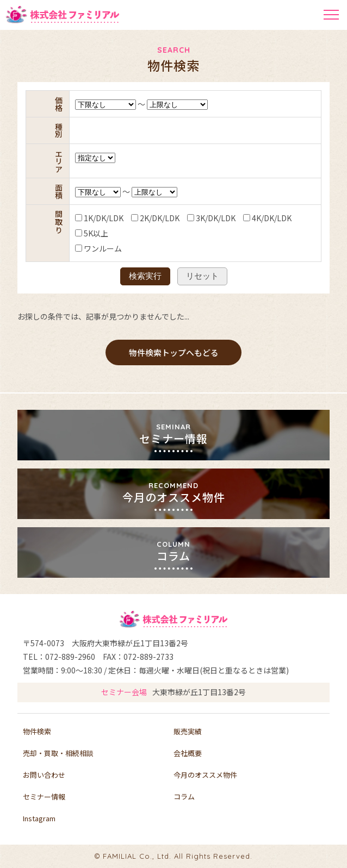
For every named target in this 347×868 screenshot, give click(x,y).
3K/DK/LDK (197, 218)
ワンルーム (84, 248)
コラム (184, 797)
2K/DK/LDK (141, 218)
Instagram (39, 818)
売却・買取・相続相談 (58, 753)
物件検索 (37, 731)
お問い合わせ (44, 775)
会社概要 (188, 753)
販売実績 (188, 731)
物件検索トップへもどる (174, 352)
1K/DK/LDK (85, 218)
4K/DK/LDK (253, 218)
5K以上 (78, 233)
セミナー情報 (44, 797)
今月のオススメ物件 (205, 775)
